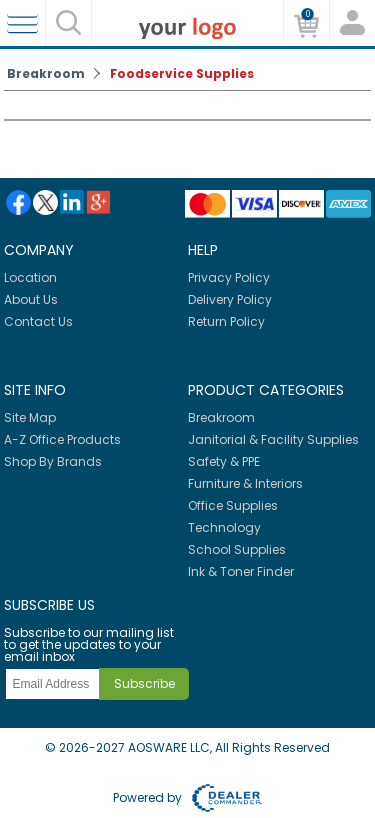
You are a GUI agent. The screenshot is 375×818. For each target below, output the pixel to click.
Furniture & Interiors (245, 483)
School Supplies (237, 549)
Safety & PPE (224, 461)
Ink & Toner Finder (241, 571)
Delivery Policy (230, 299)
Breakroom (46, 73)
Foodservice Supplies (182, 73)
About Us (31, 299)
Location (30, 277)
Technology (224, 527)
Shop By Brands (53, 461)
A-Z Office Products (62, 439)
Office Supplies (233, 505)
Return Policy (226, 321)
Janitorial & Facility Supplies (273, 439)
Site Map (30, 417)
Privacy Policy (229, 277)
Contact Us (38, 321)
